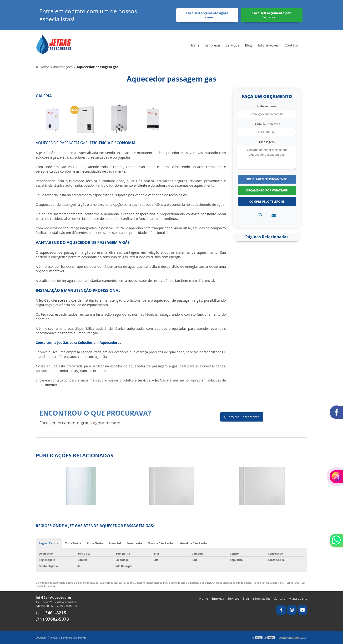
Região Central (49, 543)
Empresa (213, 45)
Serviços (232, 45)
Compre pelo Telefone (267, 202)
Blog (249, 45)
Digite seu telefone (267, 124)
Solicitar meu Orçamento (267, 179)
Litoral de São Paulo (193, 543)
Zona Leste (134, 543)
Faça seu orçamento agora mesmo (207, 15)
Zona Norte (73, 543)
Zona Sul (115, 543)
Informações (268, 45)
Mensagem (267, 142)
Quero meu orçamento (242, 417)
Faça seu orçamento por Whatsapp (272, 15)
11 (51, 613)
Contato (291, 45)
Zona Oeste (95, 543)
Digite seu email (267, 106)
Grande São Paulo (160, 543)
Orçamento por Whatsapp (267, 190)
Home (194, 45)
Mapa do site (298, 598)
